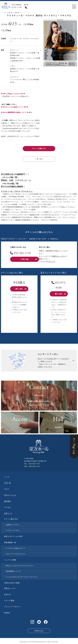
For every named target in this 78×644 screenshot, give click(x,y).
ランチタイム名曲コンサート (16, 548)
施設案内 (7, 501)
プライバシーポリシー (13, 606)
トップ (7, 476)
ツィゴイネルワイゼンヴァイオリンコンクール (22, 576)
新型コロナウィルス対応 (13, 536)
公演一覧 (7, 482)
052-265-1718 (22, 253)
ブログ (7, 489)
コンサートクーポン (13, 530)
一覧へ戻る (39, 159)
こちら (53, 261)
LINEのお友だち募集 (12, 582)
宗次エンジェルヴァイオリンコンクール (19, 565)
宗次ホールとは (10, 495)
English (7, 612)
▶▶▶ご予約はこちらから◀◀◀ (13, 94)
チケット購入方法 (11, 518)
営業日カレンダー (58, 256)
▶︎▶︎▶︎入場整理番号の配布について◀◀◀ (16, 112)
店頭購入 (24, 304)
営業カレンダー (10, 588)
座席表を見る (39, 630)
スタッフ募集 (9, 600)
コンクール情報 (10, 559)
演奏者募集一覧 (10, 542)
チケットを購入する (39, 148)
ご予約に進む (28, 259)
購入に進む (21, 288)
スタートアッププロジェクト (16, 553)
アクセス (7, 507)
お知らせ (7, 594)
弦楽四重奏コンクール (13, 571)
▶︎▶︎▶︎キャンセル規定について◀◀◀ (15, 107)
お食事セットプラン (13, 524)
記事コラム (8, 513)
